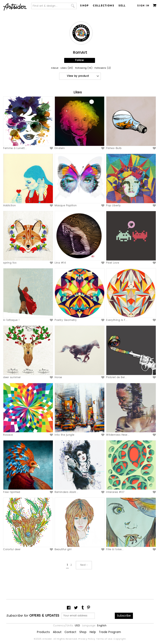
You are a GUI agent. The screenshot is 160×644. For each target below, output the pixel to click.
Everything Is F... (117, 320)
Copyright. (120, 639)
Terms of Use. (105, 639)
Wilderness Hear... (118, 435)
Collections (104, 6)
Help (93, 632)
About (55, 68)
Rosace (8, 435)
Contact (70, 632)
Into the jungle (64, 435)
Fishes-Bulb (114, 148)
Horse (58, 377)
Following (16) (84, 68)
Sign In (143, 6)
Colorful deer (12, 549)
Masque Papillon (66, 206)
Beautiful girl (63, 549)
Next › (84, 565)
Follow (79, 60)
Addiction (9, 206)
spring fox (10, 263)
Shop (84, 6)
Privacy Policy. (87, 639)
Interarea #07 (115, 492)
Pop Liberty (113, 206)
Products (43, 632)
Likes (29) (67, 68)
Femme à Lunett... (15, 148)
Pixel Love (112, 263)
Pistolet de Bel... (116, 377)
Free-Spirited (12, 492)
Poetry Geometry (66, 320)
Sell (122, 6)
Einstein (60, 148)
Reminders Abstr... (66, 492)
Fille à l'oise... (115, 549)
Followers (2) (103, 68)
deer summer (12, 377)
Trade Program (110, 632)
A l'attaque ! (11, 320)
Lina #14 (60, 263)
